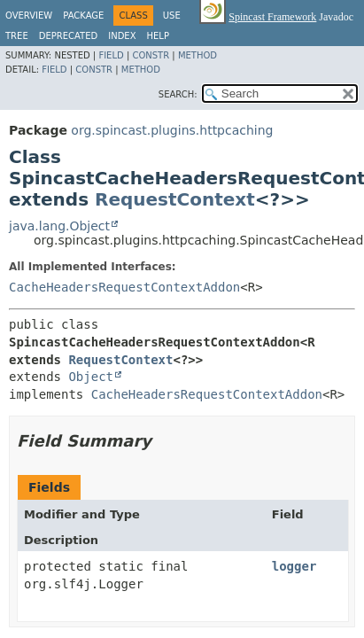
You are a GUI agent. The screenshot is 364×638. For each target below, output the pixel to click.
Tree (17, 36)
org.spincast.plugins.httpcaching (172, 130)
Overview (29, 16)
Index (122, 36)
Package (83, 16)
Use (172, 16)
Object (91, 377)
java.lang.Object (59, 226)
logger (294, 566)
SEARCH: (178, 94)
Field (111, 55)
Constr (151, 55)
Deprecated (69, 36)
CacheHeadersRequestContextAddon (124, 287)
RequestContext (175, 199)
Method (197, 55)
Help (158, 36)
